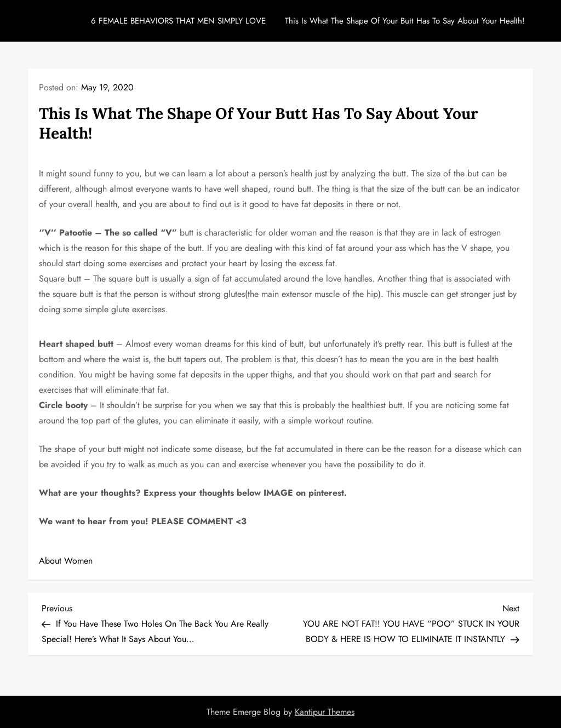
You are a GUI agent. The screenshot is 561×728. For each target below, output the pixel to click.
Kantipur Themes (325, 712)
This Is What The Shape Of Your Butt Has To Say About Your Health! (405, 21)
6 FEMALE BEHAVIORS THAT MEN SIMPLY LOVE (178, 21)
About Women (66, 561)
